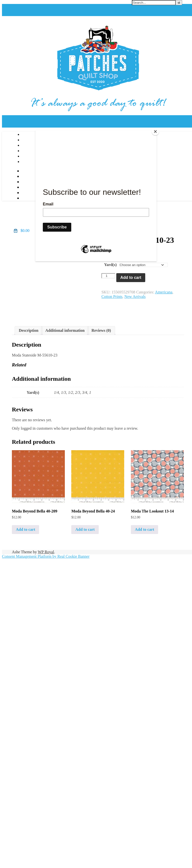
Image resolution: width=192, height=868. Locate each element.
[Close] (155, 132)
